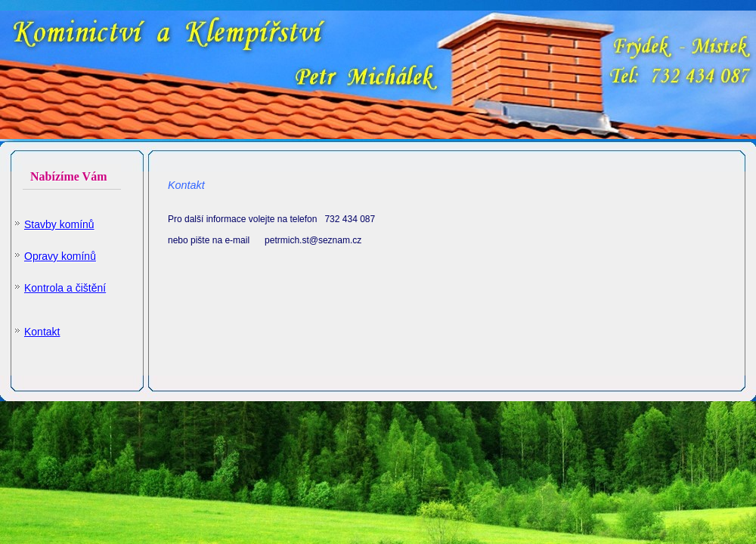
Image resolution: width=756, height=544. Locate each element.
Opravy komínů (60, 256)
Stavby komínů (59, 224)
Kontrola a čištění (65, 288)
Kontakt (42, 332)
